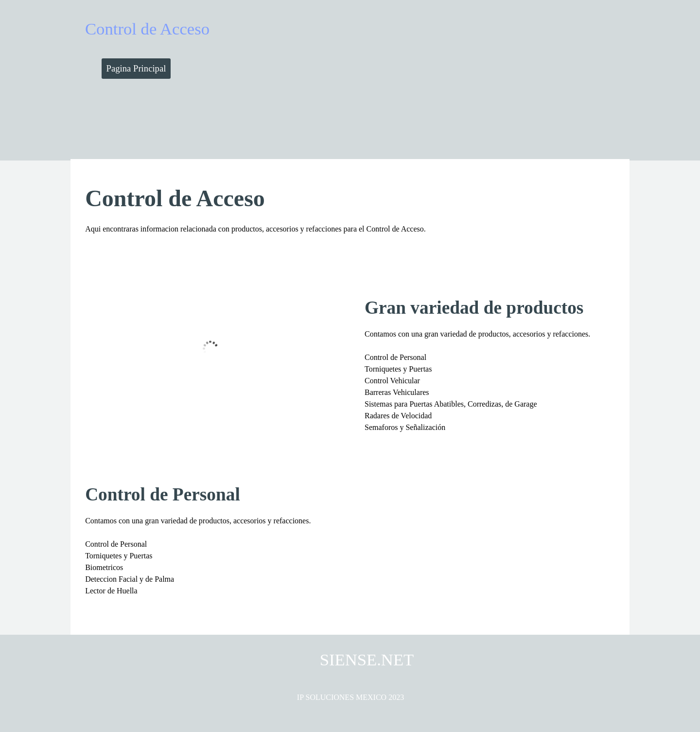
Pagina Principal (136, 68)
